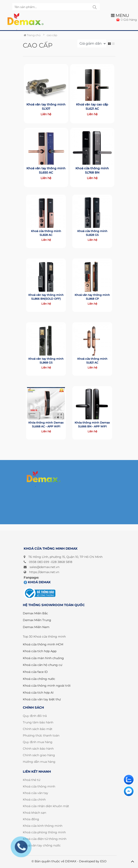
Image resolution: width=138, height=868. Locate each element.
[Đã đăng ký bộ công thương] (40, 593)
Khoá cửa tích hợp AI (38, 693)
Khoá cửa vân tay (36, 793)
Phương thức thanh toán (41, 735)
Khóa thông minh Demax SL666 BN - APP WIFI (92, 420)
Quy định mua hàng (38, 742)
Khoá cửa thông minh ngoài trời (47, 686)
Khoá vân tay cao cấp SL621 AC (92, 106)
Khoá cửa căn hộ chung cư (42, 665)
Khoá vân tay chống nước (42, 845)
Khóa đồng (31, 819)
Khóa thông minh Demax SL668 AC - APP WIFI (46, 420)
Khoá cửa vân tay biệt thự (42, 699)
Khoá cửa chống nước (39, 679)
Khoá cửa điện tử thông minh (45, 839)
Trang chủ (32, 35)
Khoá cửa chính (34, 800)
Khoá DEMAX (37, 582)
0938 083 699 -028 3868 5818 (51, 562)
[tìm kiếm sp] (95, 7)
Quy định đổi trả (35, 716)
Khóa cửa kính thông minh (43, 826)
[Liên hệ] (129, 780)
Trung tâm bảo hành (38, 722)
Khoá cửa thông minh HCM (43, 644)
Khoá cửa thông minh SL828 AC (46, 229)
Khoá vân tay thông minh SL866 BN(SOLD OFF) (46, 293)
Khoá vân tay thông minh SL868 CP (92, 293)
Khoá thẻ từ (31, 780)
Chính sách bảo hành (38, 749)
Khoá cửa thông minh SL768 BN (92, 170)
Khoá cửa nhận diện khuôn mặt (46, 806)
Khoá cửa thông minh (39, 786)
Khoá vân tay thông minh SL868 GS (46, 357)
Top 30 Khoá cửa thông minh (44, 637)
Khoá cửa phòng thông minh (44, 832)
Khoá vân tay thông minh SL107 (46, 106)
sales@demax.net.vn (44, 567)
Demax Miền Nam (36, 627)
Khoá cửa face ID (35, 672)
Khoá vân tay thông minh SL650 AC (46, 170)
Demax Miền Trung (37, 620)
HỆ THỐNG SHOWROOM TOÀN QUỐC (54, 605)
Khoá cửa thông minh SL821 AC (92, 357)
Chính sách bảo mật (38, 729)
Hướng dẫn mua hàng (39, 762)
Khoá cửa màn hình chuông (43, 658)
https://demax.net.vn (44, 572)
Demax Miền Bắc (35, 613)
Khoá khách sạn (34, 813)
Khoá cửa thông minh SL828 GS (92, 229)
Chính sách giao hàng (39, 755)
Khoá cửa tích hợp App (40, 651)
